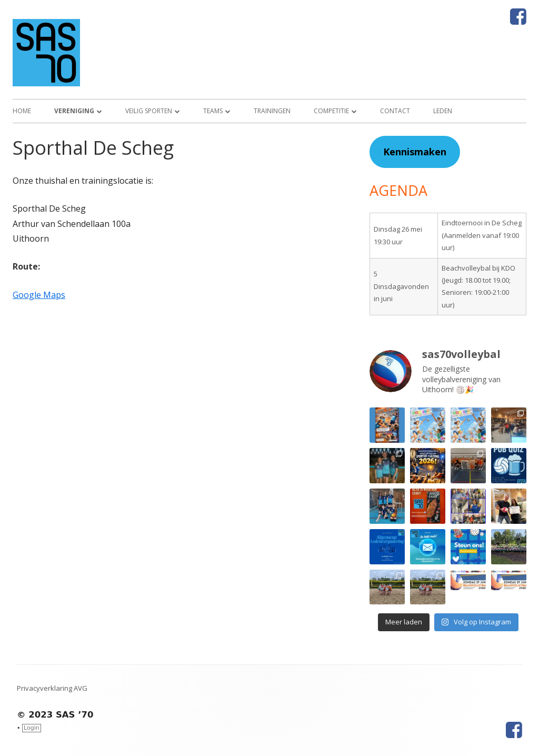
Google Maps (39, 295)
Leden (443, 111)
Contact (395, 111)
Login (32, 728)
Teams (213, 111)
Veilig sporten (149, 111)
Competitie (331, 111)
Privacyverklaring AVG (52, 688)
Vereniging (74, 111)
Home (22, 111)
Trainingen (272, 111)
